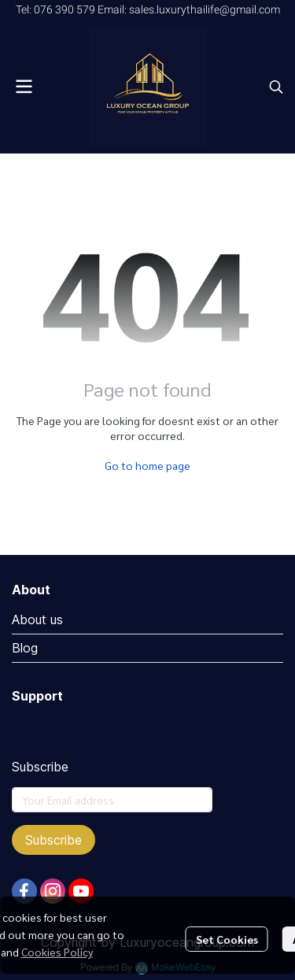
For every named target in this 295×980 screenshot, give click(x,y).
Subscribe (53, 840)
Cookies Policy (57, 952)
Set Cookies (227, 939)
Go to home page (147, 465)
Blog (25, 648)
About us (37, 619)
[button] (276, 87)
